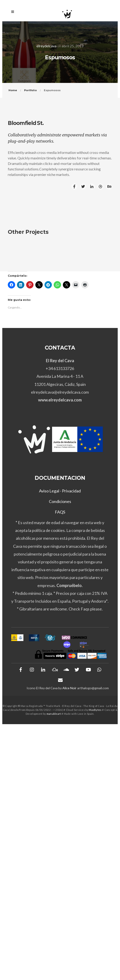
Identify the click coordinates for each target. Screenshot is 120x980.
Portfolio (30, 90)
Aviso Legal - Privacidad (60, 491)
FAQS (60, 512)
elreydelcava (46, 46)
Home (13, 90)
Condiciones (60, 501)
